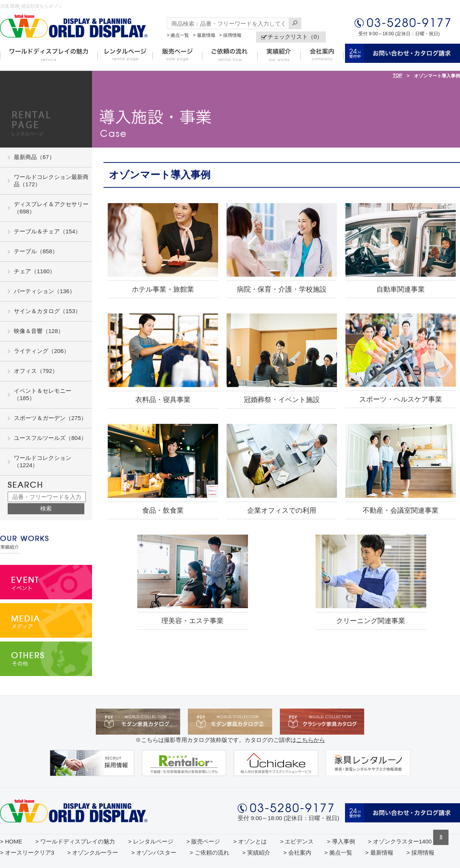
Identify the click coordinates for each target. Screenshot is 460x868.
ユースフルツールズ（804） (50, 438)
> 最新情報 (204, 35)
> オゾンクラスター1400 (400, 841)
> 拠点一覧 (178, 35)
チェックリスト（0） (295, 37)
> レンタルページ (151, 841)
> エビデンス (297, 841)
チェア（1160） (34, 271)
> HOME (11, 841)
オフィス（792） (36, 371)
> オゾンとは (250, 841)
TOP (398, 75)
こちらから (311, 740)
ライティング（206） (42, 351)
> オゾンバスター (154, 852)
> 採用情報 (230, 35)
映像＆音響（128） (39, 331)
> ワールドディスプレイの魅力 (75, 841)
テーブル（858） (36, 251)
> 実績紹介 (256, 852)
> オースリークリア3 (27, 852)
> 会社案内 (297, 852)
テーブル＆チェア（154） (47, 231)
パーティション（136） (44, 291)
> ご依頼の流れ (209, 852)
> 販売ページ (203, 841)
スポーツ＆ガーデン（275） (50, 418)
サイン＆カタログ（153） (47, 311)
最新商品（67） (34, 157)
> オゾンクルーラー (93, 852)
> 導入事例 (341, 841)
